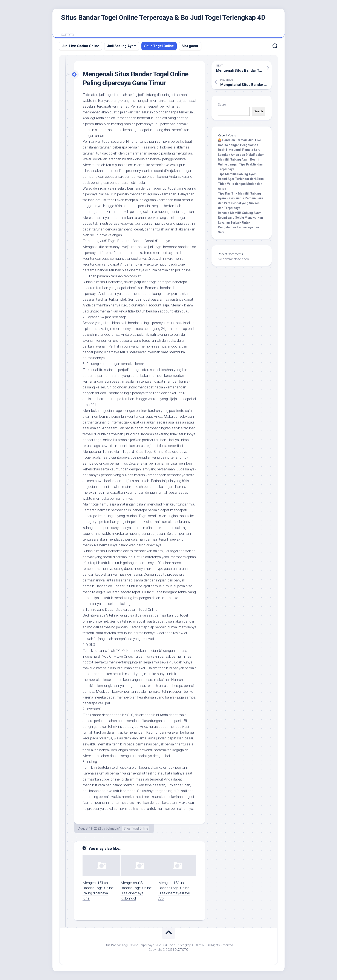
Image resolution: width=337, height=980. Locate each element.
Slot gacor (190, 46)
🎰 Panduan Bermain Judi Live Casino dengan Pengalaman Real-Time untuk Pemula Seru (239, 145)
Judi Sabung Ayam (122, 46)
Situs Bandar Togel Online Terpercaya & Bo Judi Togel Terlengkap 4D (163, 17)
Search (223, 105)
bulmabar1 (113, 829)
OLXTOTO (181, 950)
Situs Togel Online (159, 46)
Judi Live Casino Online (80, 46)
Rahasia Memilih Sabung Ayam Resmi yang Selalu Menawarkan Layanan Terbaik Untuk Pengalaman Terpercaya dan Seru (240, 223)
